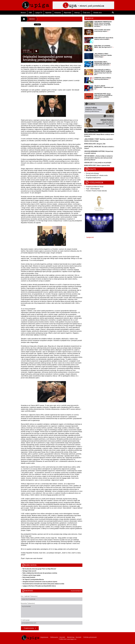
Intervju (77, 13)
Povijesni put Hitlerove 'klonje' (95, 187)
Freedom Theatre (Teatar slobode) (96, 191)
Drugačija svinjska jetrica (93, 178)
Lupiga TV (39, 13)
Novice (23, 13)
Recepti (91, 169)
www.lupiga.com (72, 639)
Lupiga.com (90, 237)
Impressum (44, 637)
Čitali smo (86, 13)
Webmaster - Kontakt (58, 637)
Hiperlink (48, 13)
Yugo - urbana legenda (93, 189)
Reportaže (68, 13)
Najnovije (89, 18)
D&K (30, 13)
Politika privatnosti (90, 637)
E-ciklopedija (94, 183)
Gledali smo (98, 13)
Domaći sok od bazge (92, 173)
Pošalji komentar (30, 628)
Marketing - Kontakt (74, 637)
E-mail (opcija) (52, 622)
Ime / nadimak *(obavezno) (52, 598)
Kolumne (58, 13)
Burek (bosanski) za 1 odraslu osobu (97, 175)
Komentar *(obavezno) (52, 610)
